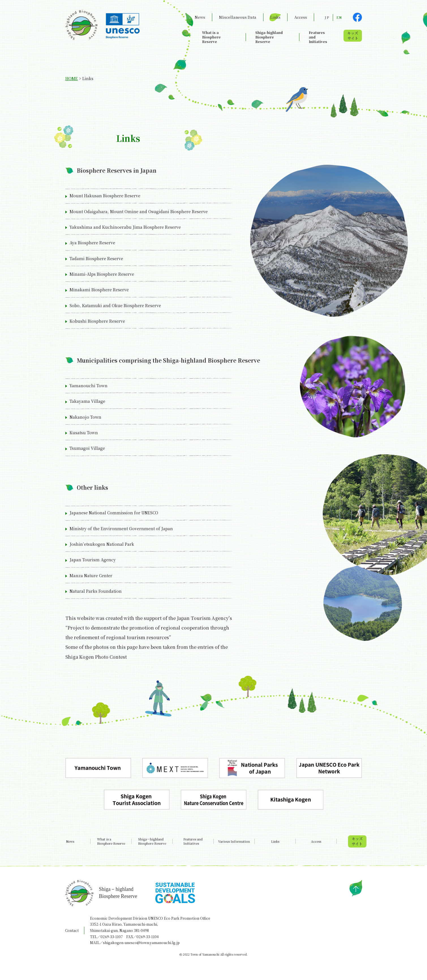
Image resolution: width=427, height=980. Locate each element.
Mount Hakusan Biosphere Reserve (105, 196)
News (200, 17)
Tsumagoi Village (87, 448)
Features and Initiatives (318, 37)
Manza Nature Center (91, 575)
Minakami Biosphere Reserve (99, 290)
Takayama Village (87, 401)
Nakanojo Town (85, 417)
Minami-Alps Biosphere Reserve (102, 274)
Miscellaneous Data (238, 17)
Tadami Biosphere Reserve (96, 258)
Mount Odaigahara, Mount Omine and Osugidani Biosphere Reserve (139, 211)
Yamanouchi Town (89, 386)
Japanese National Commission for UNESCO (114, 513)
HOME (72, 78)
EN (339, 17)
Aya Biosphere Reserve (92, 243)
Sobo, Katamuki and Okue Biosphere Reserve (115, 305)
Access (301, 17)
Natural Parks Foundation (96, 591)
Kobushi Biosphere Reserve (97, 321)
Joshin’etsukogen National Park (102, 544)
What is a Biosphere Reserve (211, 37)
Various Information (234, 841)
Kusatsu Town (84, 433)
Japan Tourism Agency (93, 560)
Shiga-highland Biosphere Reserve (269, 37)
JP (327, 17)
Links (275, 17)
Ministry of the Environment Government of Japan (121, 528)
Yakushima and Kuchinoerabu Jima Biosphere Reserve (125, 227)
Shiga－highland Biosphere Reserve (152, 841)
